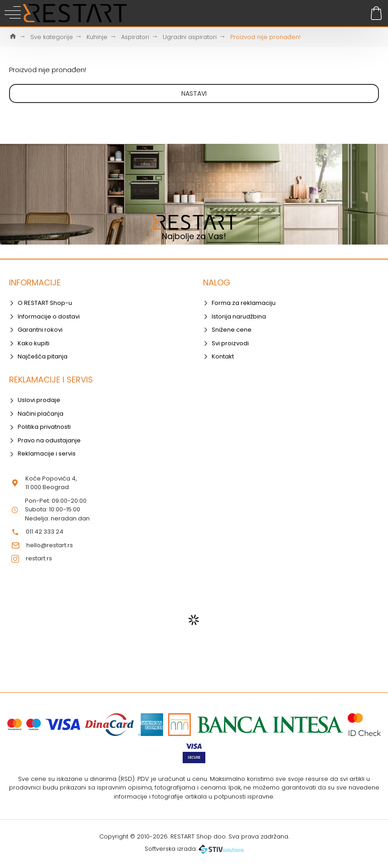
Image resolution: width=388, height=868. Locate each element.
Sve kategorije (52, 37)
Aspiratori (135, 37)
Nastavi (194, 93)
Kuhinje (97, 37)
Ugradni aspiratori (190, 37)
